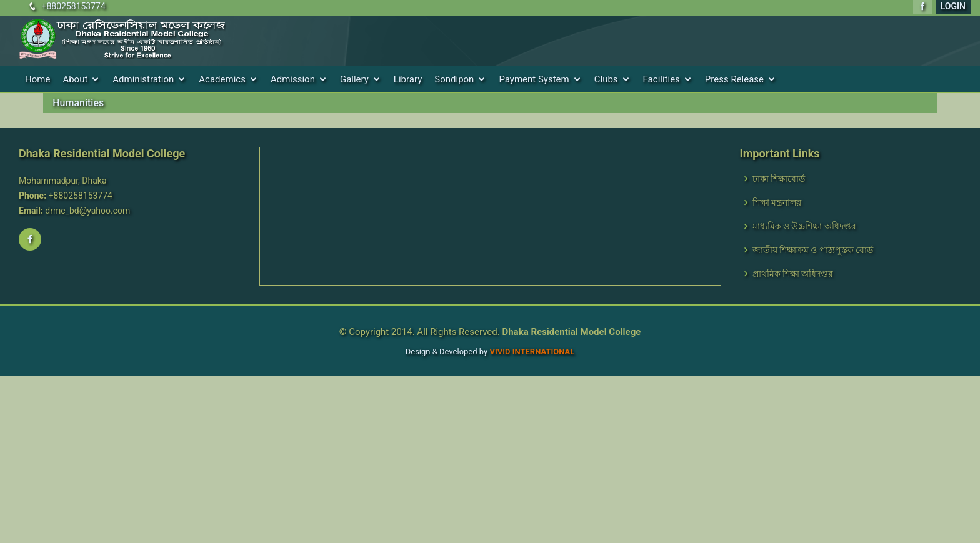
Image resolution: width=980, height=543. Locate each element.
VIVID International (532, 351)
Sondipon (454, 79)
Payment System (534, 79)
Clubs (606, 79)
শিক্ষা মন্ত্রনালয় (777, 202)
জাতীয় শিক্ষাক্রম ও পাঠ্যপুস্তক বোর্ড (813, 250)
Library (408, 79)
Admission (293, 79)
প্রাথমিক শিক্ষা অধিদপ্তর (793, 274)
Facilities (662, 79)
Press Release (734, 79)
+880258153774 (73, 6)
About (75, 79)
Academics (222, 79)
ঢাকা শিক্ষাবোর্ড (779, 179)
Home (37, 79)
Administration (143, 79)
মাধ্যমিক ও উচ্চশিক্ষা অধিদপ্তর (804, 226)
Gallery (354, 79)
